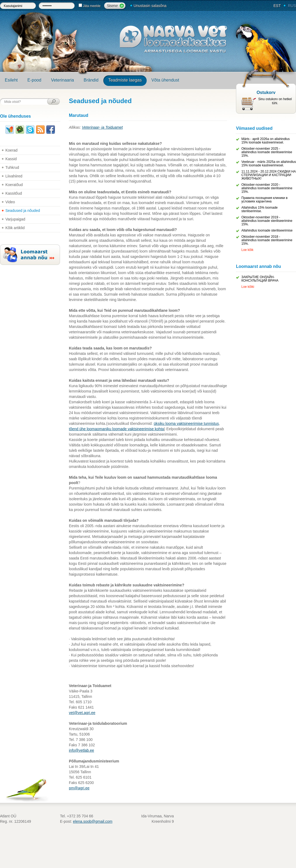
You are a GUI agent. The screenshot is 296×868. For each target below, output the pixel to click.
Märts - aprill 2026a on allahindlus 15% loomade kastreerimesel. (265, 141)
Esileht (11, 80)
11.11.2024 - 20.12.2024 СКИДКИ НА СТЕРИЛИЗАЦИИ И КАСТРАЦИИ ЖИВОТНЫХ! (269, 175)
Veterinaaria (63, 80)
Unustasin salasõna (150, 6)
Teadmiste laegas (125, 80)
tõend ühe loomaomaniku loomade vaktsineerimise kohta (116, 429)
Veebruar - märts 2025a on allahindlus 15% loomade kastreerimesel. (269, 164)
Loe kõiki (248, 287)
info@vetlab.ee (82, 750)
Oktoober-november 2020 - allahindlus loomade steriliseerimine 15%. (267, 188)
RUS (292, 6)
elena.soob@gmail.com (93, 821)
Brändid (91, 80)
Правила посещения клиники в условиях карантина (265, 200)
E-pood (34, 80)
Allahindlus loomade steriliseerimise (267, 230)
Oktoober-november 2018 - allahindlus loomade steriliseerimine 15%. (267, 240)
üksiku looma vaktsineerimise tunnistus (186, 423)
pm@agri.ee (79, 788)
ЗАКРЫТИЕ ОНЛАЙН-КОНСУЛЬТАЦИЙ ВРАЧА (260, 279)
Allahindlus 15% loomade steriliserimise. (260, 209)
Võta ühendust (165, 80)
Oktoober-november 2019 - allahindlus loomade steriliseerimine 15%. (267, 221)
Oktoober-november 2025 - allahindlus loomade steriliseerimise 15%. (267, 152)
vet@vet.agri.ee (82, 713)
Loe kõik (247, 250)
